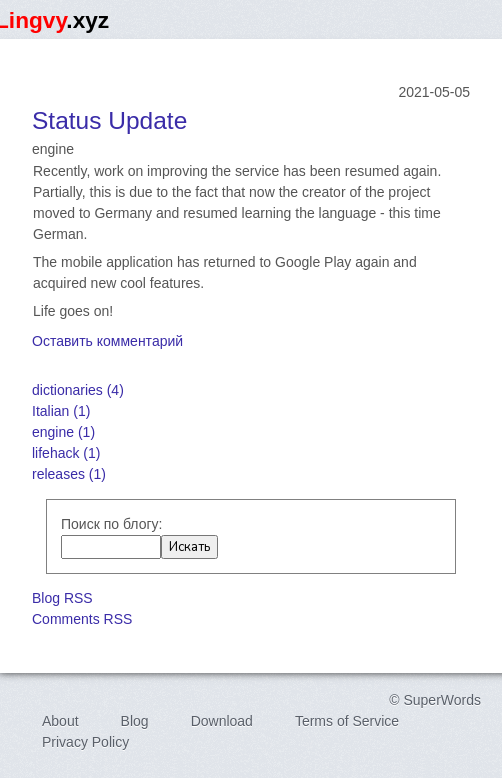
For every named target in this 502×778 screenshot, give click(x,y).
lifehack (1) (66, 453)
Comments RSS (82, 619)
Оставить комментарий (107, 341)
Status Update (109, 120)
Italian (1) (61, 411)
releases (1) (69, 474)
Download (222, 721)
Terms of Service (347, 721)
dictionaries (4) (78, 390)
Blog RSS (62, 598)
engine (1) (63, 432)
